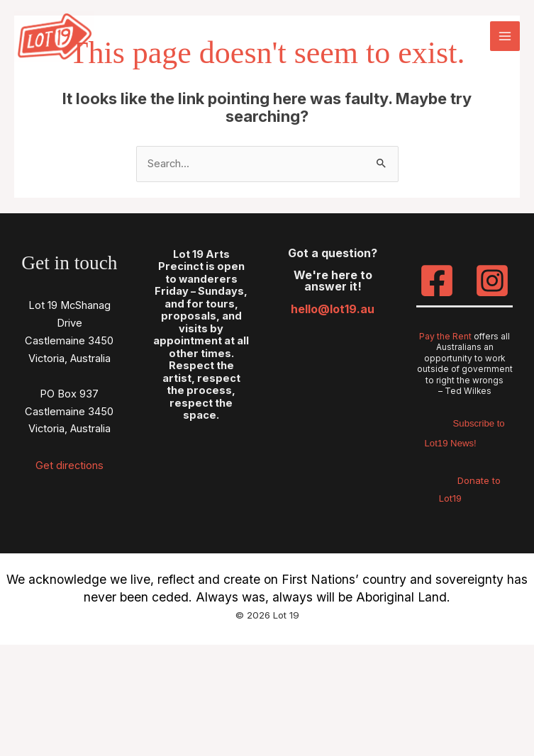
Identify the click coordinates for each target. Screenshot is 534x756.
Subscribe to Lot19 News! (465, 431)
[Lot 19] (57, 38)
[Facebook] (437, 281)
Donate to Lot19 (469, 488)
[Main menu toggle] (505, 38)
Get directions (69, 465)
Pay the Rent (445, 336)
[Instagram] (492, 281)
